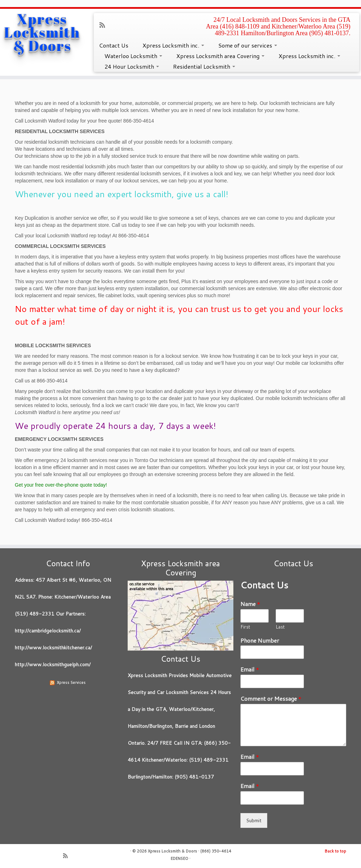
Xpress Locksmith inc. (173, 45)
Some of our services (248, 45)
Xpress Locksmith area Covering (220, 56)
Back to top (335, 851)
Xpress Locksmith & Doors (42, 32)
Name (250, 604)
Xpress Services (71, 682)
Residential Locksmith (204, 66)
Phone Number (260, 641)
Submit (254, 820)
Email (250, 670)
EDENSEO (179, 858)
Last (280, 627)
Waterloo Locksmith (133, 56)
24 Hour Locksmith (132, 66)
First (245, 627)
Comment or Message (271, 699)
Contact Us (114, 45)
